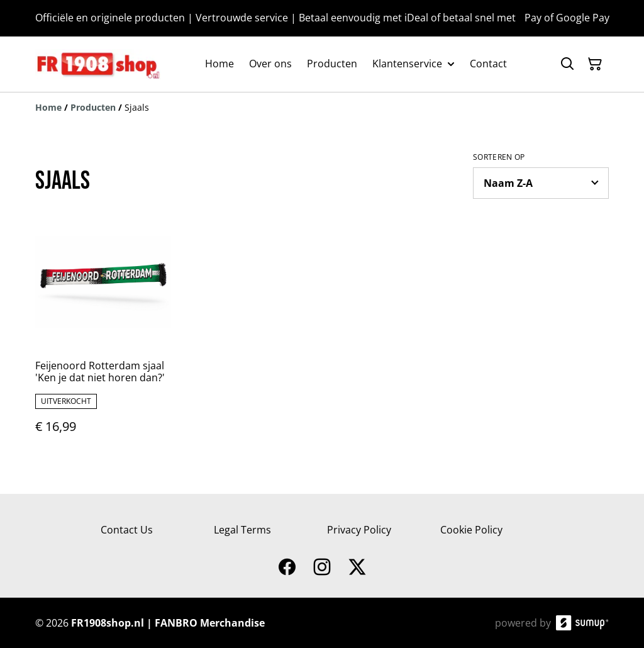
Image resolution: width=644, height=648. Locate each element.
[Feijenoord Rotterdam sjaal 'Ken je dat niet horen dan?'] (103, 336)
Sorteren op (499, 157)
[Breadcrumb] (322, 108)
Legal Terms (242, 530)
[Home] (48, 107)
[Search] (567, 64)
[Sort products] (541, 183)
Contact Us (127, 530)
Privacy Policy (359, 530)
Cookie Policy (471, 530)
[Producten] (93, 107)
